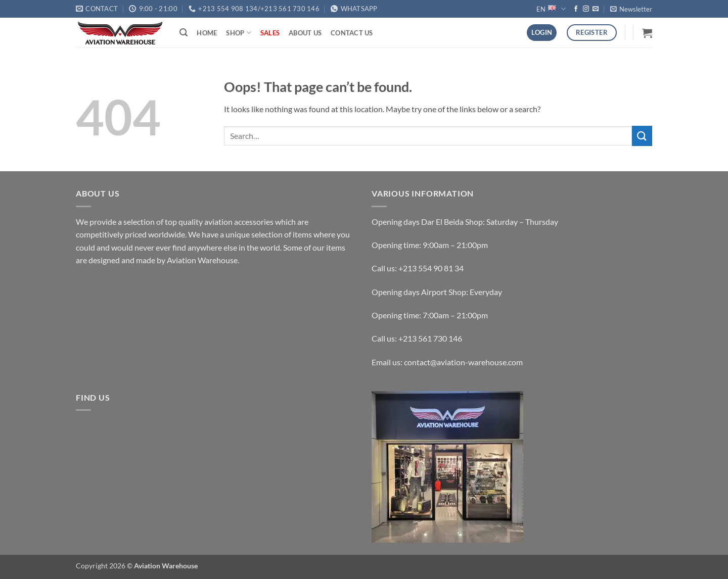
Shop (238, 33)
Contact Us (352, 33)
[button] (631, 9)
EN (551, 9)
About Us (305, 33)
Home (207, 33)
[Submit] (642, 136)
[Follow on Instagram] (586, 9)
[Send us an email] (596, 9)
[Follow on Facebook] (576, 9)
